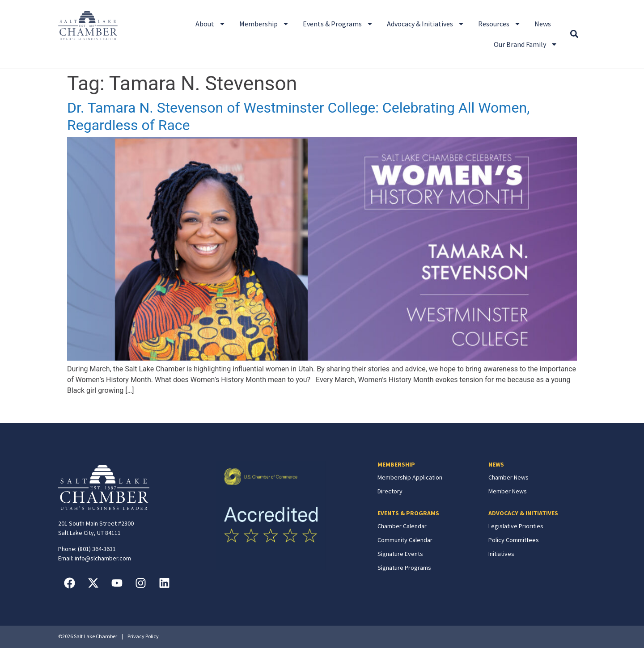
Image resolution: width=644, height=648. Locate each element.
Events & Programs (338, 24)
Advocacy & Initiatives (426, 24)
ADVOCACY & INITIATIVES (523, 513)
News (543, 24)
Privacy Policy (143, 636)
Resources (500, 24)
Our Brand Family (526, 44)
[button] (574, 34)
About (211, 24)
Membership (264, 24)
